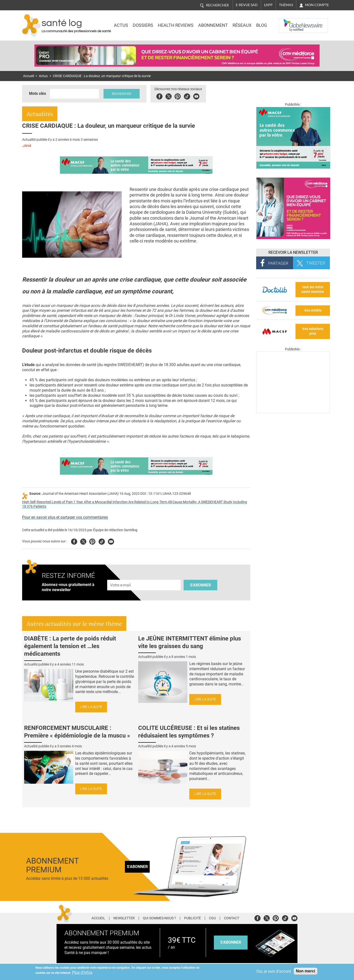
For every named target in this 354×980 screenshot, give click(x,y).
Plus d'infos (82, 973)
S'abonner (200, 585)
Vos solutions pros (313, 331)
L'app (268, 5)
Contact (232, 918)
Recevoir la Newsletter (293, 252)
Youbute (196, 96)
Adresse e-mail (121, 577)
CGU (212, 918)
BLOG (262, 25)
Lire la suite (91, 707)
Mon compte (317, 5)
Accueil (29, 76)
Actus (121, 25)
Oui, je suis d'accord (274, 971)
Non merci (306, 971)
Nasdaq (289, 22)
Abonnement (213, 25)
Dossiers (143, 25)
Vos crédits (313, 310)
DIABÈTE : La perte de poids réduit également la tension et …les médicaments (70, 646)
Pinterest (178, 96)
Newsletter (124, 918)
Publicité (192, 918)
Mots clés (37, 93)
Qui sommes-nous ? (159, 918)
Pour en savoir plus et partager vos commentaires (65, 517)
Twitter (169, 96)
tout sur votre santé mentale (313, 289)
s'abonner (231, 942)
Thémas (286, 5)
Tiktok (187, 96)
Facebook (159, 96)
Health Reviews (176, 25)
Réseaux (242, 25)
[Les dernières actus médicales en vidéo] (293, 412)
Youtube (111, 541)
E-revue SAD (247, 5)
